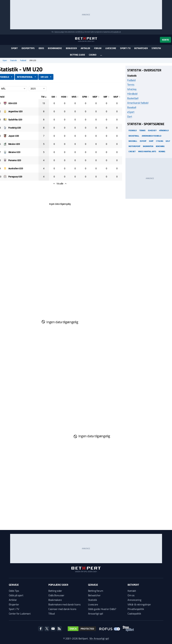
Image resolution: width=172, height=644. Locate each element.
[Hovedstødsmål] (65, 97)
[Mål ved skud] (75, 97)
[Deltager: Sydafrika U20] (15, 120)
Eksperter (14, 604)
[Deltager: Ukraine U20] (14, 152)
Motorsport (134, 146)
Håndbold (132, 94)
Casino (93, 55)
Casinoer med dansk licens (62, 609)
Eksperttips (28, 48)
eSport (131, 112)
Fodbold (23, 60)
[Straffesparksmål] (86, 97)
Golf (168, 141)
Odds (41, 48)
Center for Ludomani (20, 614)
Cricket (132, 151)
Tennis (131, 85)
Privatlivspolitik (136, 609)
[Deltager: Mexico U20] (14, 144)
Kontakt (132, 591)
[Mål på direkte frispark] (96, 97)
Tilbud (52, 614)
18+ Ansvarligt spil (99, 638)
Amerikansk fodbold (138, 103)
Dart (130, 116)
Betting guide (77, 55)
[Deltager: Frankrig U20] (15, 128)
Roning (162, 151)
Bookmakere (55, 48)
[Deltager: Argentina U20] (15, 111)
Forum (98, 48)
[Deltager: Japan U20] (14, 136)
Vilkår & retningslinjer (139, 604)
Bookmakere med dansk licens (64, 604)
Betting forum (96, 591)
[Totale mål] (44, 97)
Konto (165, 40)
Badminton (148, 146)
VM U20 (44, 77)
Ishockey (132, 89)
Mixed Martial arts (147, 151)
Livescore (111, 48)
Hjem (5, 60)
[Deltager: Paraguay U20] (15, 177)
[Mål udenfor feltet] (117, 97)
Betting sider (55, 591)
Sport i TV (125, 48)
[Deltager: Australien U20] (16, 168)
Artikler (85, 48)
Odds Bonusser (56, 595)
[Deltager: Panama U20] (15, 160)
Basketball (133, 98)
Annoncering (134, 600)
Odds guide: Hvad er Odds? (102, 609)
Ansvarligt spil (96, 614)
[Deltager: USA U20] (13, 103)
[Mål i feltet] (106, 97)
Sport (14, 48)
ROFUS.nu (81, 32)
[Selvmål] (54, 97)
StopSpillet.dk (116, 32)
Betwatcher (141, 48)
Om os (131, 595)
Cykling (160, 141)
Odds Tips (14, 591)
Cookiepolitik (134, 614)
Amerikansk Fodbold (152, 136)
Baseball (132, 107)
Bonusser (71, 48)
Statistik (156, 48)
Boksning (160, 146)
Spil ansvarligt (59, 32)
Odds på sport (16, 595)
